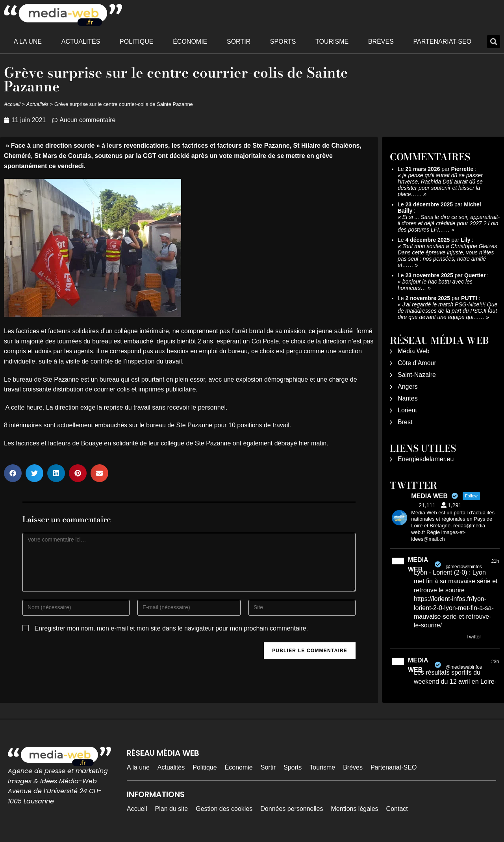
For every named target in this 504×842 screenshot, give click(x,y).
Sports (283, 42)
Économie (190, 42)
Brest (405, 422)
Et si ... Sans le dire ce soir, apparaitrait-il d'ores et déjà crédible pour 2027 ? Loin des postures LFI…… (449, 223)
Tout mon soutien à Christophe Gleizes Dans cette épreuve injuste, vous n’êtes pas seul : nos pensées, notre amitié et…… (447, 256)
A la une (28, 42)
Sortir (239, 42)
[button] (494, 42)
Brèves (381, 42)
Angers (408, 387)
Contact (397, 809)
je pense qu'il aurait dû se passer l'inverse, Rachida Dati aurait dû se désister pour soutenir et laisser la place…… (440, 185)
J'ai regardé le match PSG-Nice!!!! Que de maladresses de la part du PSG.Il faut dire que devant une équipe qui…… (447, 311)
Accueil (12, 104)
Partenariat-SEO (443, 42)
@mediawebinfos (464, 567)
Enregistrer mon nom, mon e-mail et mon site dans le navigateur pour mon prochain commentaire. (171, 628)
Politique (136, 42)
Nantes (408, 398)
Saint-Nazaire (417, 375)
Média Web (414, 351)
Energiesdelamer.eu (426, 459)
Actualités (81, 42)
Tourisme (332, 42)
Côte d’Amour (417, 363)
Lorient (407, 410)
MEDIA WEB (418, 565)
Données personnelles (292, 809)
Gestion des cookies (224, 809)
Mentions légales (355, 809)
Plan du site (172, 809)
